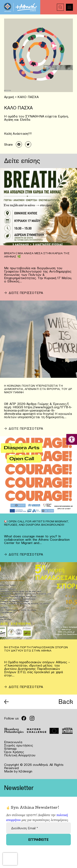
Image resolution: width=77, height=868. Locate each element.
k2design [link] (25, 771)
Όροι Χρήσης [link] (14, 752)
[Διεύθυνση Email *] (38, 828)
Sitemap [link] (10, 749)
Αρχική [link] (9, 97)
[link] (72, 439)
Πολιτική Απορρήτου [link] (20, 755)
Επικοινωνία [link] (13, 742)
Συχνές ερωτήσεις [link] (19, 745)
